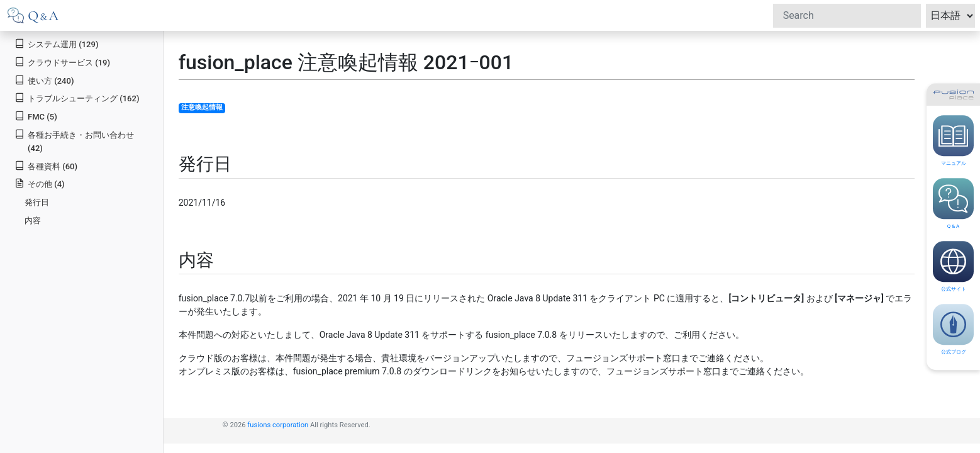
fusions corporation (278, 425)
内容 (33, 221)
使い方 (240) (44, 80)
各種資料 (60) (46, 166)
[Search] (847, 16)
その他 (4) (39, 183)
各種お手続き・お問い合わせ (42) (74, 141)
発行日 (37, 202)
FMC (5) (36, 116)
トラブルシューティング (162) (77, 98)
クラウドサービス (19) (62, 62)
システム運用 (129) (56, 44)
